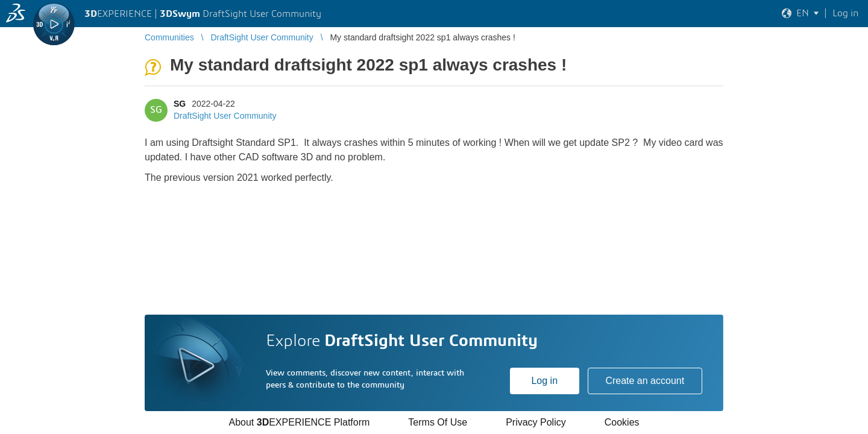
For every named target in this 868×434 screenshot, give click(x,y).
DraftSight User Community (225, 116)
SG (180, 104)
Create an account (645, 381)
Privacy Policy (536, 422)
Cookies (622, 422)
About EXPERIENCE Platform (299, 422)
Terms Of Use (438, 422)
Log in (544, 381)
